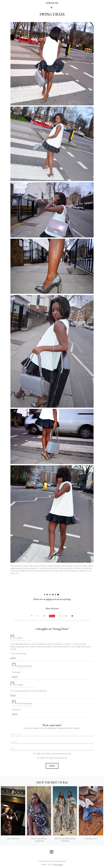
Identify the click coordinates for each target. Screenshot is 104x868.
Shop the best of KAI (52, 782)
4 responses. (85, 620)
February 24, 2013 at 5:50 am (22, 640)
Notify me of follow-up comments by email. (53, 754)
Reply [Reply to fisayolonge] (15, 677)
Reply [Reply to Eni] (13, 695)
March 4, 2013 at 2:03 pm (22, 668)
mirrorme (74, 620)
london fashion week (59, 620)
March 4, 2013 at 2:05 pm (22, 706)
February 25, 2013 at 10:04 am (22, 687)
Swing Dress (52, 14)
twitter (49, 599)
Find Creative (58, 864)
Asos (46, 620)
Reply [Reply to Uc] (13, 658)
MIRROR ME (52, 3)
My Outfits (31, 620)
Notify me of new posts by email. (54, 758)
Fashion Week (20, 620)
